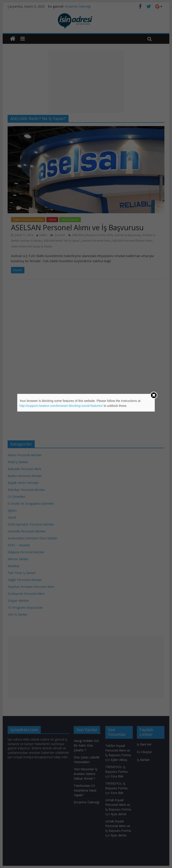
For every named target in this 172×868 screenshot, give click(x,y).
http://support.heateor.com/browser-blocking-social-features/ (61, 406)
